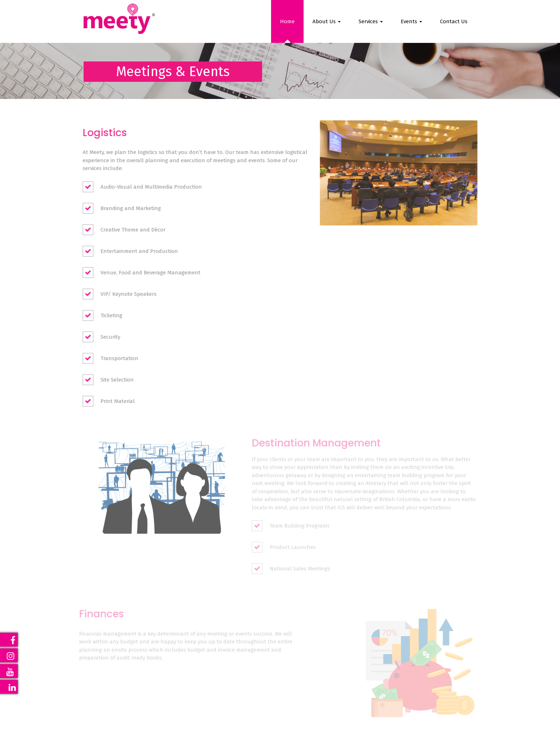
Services (371, 21)
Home (287, 21)
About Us (327, 21)
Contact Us (454, 21)
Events (411, 21)
